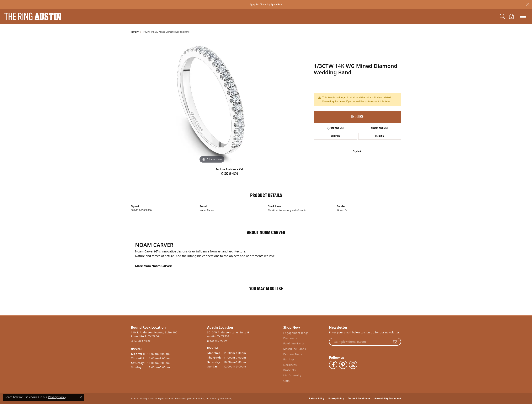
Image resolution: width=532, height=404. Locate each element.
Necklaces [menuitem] (290, 365)
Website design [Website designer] (182, 398)
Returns (380, 136)
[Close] (528, 4)
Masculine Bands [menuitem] (295, 349)
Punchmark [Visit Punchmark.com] (226, 398)
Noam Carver (207, 210)
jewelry (135, 32)
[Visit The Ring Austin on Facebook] (333, 365)
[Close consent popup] (81, 397)
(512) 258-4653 (230, 174)
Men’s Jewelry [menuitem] (292, 375)
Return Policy (317, 398)
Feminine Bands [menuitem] (294, 343)
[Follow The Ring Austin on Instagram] (353, 365)
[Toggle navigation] (523, 16)
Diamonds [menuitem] (290, 338)
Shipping (336, 136)
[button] (167, 327)
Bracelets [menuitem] (289, 370)
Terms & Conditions (359, 398)
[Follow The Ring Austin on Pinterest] (343, 365)
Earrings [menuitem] (289, 359)
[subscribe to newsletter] (395, 342)
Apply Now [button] (277, 4)
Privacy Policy (336, 398)
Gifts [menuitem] (286, 381)
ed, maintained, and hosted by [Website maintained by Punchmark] (204, 398)
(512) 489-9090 (217, 340)
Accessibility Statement (388, 398)
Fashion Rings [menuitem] (293, 354)
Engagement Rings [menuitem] (296, 333)
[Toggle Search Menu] (502, 16)
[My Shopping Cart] (511, 16)
